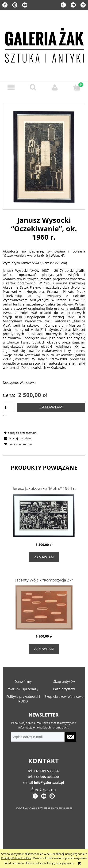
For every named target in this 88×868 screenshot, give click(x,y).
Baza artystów (64, 689)
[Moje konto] (55, 87)
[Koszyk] (77, 87)
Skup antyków (64, 681)
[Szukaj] (33, 87)
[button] (11, 87)
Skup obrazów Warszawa (64, 696)
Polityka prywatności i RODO (23, 699)
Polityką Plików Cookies (16, 858)
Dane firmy (23, 681)
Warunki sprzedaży (23, 689)
